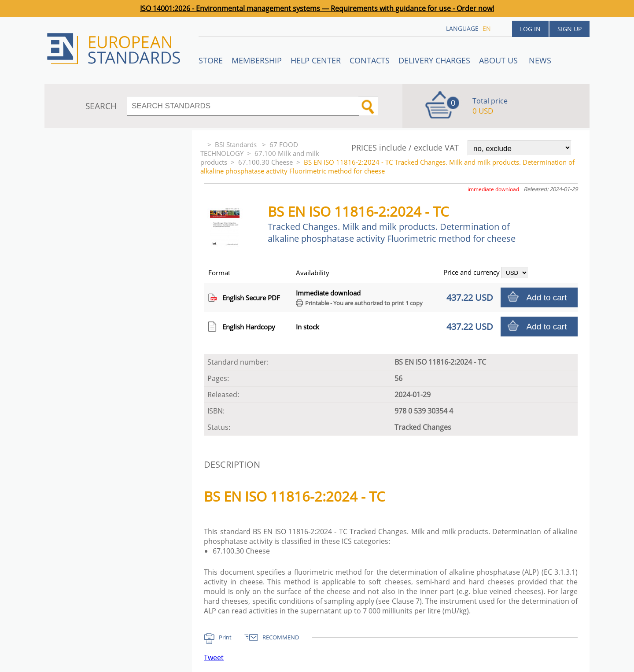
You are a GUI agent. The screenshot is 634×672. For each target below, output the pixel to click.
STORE (211, 60)
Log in (530, 29)
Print (225, 637)
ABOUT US (499, 60)
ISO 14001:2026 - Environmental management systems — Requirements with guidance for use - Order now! (317, 8)
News (540, 60)
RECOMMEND (281, 637)
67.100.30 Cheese (265, 162)
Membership (257, 60)
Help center (316, 60)
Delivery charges (434, 60)
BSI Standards (237, 144)
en (487, 28)
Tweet (214, 657)
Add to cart (547, 297)
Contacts (370, 60)
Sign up (569, 29)
